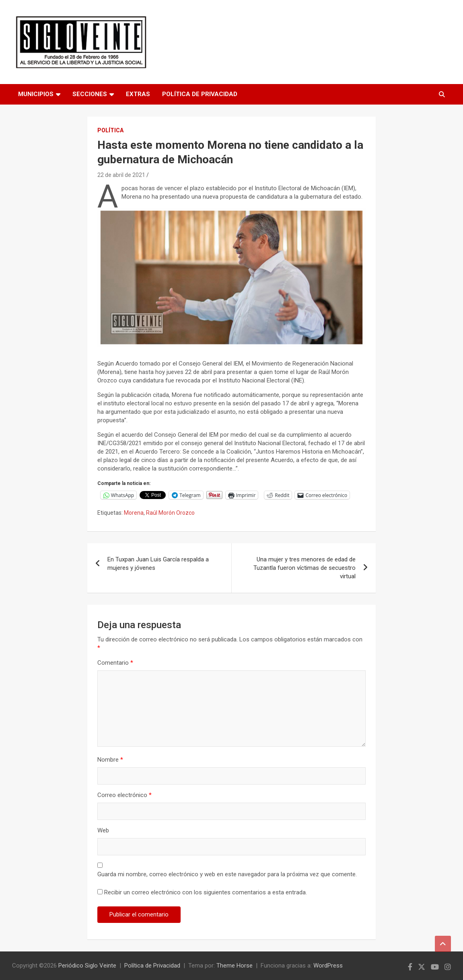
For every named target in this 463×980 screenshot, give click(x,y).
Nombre (110, 760)
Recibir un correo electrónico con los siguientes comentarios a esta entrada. (206, 892)
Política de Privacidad (200, 94)
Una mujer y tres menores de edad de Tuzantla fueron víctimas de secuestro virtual (305, 568)
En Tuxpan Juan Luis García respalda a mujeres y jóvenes (158, 564)
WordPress (328, 966)
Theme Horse (235, 966)
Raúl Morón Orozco (170, 513)
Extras (138, 94)
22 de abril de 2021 (121, 175)
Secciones (90, 94)
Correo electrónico (124, 795)
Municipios (36, 94)
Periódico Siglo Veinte (87, 966)
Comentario (115, 663)
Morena (134, 513)
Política (110, 130)
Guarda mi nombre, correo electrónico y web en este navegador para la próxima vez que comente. (227, 874)
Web (103, 830)
